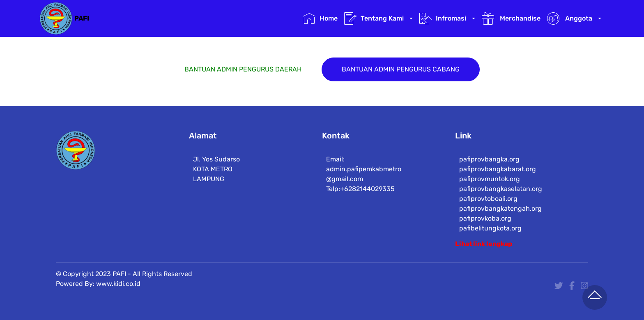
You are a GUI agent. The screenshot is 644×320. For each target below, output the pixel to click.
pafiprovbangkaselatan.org (501, 194)
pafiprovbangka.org (489, 164)
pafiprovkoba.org (485, 223)
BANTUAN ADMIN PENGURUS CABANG (401, 70)
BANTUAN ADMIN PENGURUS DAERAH (243, 70)
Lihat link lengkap (484, 244)
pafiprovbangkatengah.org (500, 213)
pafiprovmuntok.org (490, 184)
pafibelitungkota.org (490, 233)
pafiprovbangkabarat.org (498, 174)
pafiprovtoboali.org (488, 204)
